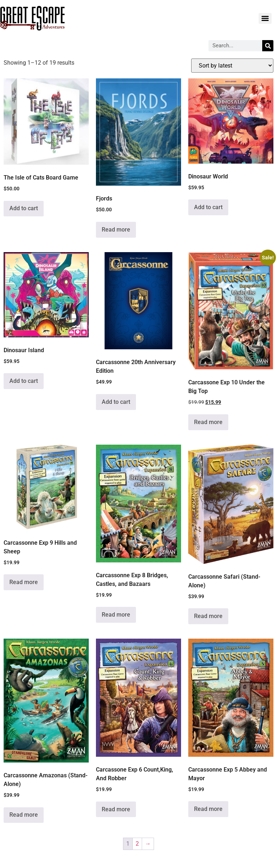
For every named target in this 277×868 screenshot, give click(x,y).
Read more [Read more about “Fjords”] (116, 230)
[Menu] (265, 18)
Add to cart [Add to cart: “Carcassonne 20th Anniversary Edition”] (116, 402)
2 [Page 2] (137, 844)
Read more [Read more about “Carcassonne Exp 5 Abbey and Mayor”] (208, 809)
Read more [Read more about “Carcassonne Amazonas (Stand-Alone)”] (24, 815)
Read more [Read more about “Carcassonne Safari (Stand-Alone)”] (208, 616)
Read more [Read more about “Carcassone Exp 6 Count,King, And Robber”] (116, 809)
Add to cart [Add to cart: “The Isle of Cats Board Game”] (24, 208)
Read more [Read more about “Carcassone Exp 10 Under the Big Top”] (208, 422)
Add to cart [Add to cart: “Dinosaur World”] (208, 207)
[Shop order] (232, 66)
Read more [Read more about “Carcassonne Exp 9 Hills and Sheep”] (24, 582)
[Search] (268, 46)
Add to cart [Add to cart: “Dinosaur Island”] (24, 381)
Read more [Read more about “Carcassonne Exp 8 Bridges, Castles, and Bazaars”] (116, 615)
